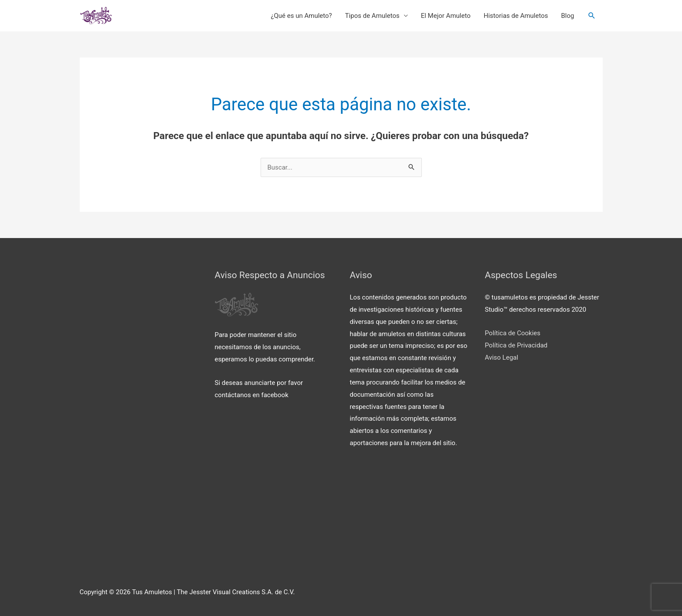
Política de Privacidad (516, 345)
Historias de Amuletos (516, 16)
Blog (568, 16)
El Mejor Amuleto (446, 16)
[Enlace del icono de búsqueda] (592, 16)
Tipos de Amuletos (372, 16)
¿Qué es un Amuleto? (301, 16)
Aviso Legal (502, 357)
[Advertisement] (139, 404)
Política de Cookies (513, 333)
